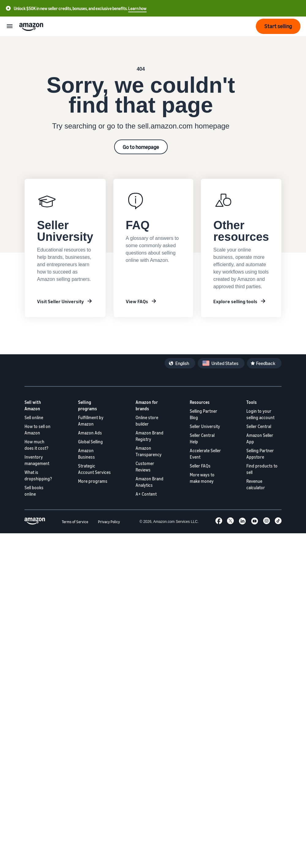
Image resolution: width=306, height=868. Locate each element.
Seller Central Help (202, 438)
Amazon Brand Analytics (149, 482)
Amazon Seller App (260, 438)
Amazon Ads (90, 433)
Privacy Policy (109, 522)
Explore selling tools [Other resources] (235, 301)
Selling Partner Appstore (260, 454)
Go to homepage (141, 147)
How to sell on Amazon (37, 430)
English (182, 363)
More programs (93, 481)
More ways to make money (202, 478)
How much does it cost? (36, 445)
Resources (200, 402)
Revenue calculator (256, 484)
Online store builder (147, 421)
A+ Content (146, 494)
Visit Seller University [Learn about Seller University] (60, 301)
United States (225, 363)
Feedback (266, 363)
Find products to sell (262, 469)
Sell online (34, 417)
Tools (252, 402)
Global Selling (90, 442)
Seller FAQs (200, 466)
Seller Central (259, 426)
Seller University (205, 426)
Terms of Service (75, 522)
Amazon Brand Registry (149, 436)
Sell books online (34, 491)
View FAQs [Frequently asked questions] (137, 301)
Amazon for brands (147, 405)
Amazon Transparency (149, 451)
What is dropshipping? (38, 475)
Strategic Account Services (94, 469)
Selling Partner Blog (203, 414)
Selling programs (88, 405)
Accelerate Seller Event (205, 454)
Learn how (137, 8)
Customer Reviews (145, 467)
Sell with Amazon (33, 405)
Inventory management (37, 460)
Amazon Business (86, 454)
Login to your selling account (260, 414)
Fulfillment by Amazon (91, 421)
